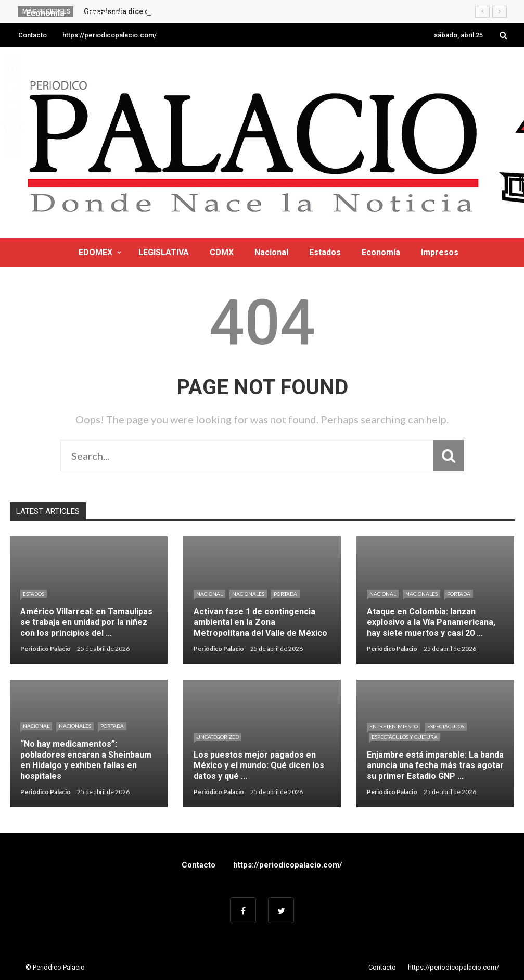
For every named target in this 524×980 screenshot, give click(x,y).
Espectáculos (446, 726)
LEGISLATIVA (164, 252)
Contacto (33, 35)
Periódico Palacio (46, 649)
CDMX (222, 252)
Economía (381, 252)
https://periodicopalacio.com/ (110, 35)
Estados (325, 252)
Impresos (440, 252)
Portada (285, 594)
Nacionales (248, 594)
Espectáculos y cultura (405, 737)
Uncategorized (218, 737)
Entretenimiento (394, 726)
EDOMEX (95, 252)
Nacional (271, 252)
